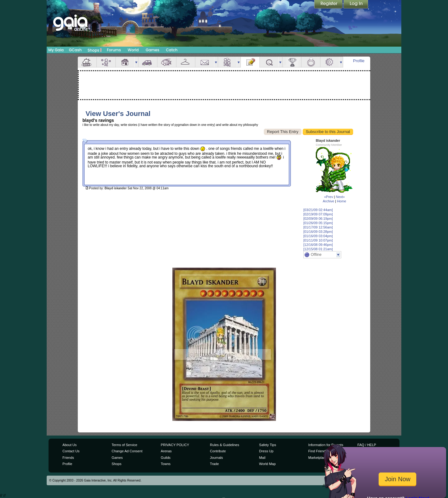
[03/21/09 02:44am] (318, 210)
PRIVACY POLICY (175, 445)
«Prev (329, 197)
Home (341, 201)
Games (152, 50)
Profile (359, 61)
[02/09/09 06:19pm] (318, 219)
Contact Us (71, 451)
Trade (214, 464)
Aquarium (167, 62)
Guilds (166, 458)
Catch (172, 50)
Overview (87, 62)
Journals (217, 458)
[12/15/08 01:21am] (318, 249)
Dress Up (266, 451)
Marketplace (318, 458)
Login (356, 5)
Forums (114, 50)
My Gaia (56, 50)
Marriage (311, 62)
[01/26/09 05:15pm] (318, 223)
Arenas (166, 451)
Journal (250, 62)
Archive (328, 201)
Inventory (186, 62)
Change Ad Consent (127, 451)
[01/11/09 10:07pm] (318, 240)
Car (148, 62)
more (136, 62)
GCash (75, 50)
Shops (95, 50)
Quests (269, 62)
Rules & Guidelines (225, 445)
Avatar (106, 62)
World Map (267, 464)
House (125, 62)
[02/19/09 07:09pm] (318, 214)
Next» (340, 197)
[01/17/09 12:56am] (318, 227)
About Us (70, 445)
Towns (166, 464)
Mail (205, 62)
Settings (330, 62)
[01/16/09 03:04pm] (318, 236)
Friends (227, 62)
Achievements (292, 62)
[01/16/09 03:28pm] (318, 232)
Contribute (218, 451)
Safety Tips (268, 445)
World (133, 50)
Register (329, 5)
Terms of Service (124, 445)
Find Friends (318, 451)
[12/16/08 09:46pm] (318, 245)
